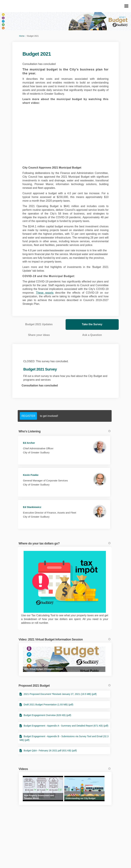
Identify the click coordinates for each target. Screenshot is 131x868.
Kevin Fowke (31, 475)
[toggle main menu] (126, 6)
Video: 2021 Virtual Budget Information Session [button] (64, 639)
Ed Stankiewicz (32, 507)
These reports (45, 293)
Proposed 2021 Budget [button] (64, 686)
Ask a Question (92, 335)
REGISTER (28, 416)
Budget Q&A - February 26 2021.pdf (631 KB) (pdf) (50, 751)
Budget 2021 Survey (40, 369)
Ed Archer (29, 443)
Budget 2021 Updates (39, 324)
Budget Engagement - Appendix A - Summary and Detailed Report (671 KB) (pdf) (66, 726)
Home (22, 36)
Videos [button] (64, 769)
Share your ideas (39, 335)
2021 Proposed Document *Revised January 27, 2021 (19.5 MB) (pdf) (60, 694)
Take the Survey (92, 324)
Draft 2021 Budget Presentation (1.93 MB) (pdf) (48, 705)
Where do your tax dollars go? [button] (64, 543)
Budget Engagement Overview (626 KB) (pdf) (47, 715)
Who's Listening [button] (64, 431)
